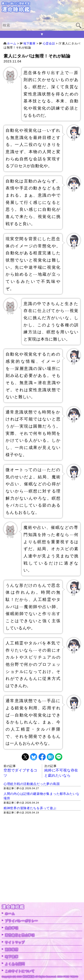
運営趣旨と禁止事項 (20, 935)
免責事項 (12, 928)
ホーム (10, 914)
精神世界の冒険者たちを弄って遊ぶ (30, 808)
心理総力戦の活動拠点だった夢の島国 (32, 784)
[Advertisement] (42, 860)
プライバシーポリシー (21, 921)
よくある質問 (15, 964)
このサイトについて (20, 971)
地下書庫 (12, 957)
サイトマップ (15, 942)
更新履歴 (12, 949)
